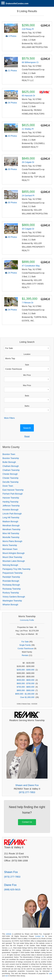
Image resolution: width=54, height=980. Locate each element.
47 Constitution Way (31, 266)
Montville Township (11, 537)
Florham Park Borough (13, 494)
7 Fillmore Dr (28, 303)
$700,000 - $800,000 (26, 687)
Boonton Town (9, 454)
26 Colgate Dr (28, 162)
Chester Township (10, 478)
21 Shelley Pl (28, 129)
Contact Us (27, 822)
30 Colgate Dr (28, 229)
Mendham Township (11, 529)
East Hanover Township (13, 490)
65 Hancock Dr (28, 96)
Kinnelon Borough (10, 510)
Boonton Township (11, 458)
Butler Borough (9, 462)
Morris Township (10, 545)
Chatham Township (11, 470)
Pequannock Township (13, 573)
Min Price (27, 375)
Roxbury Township (11, 593)
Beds (27, 396)
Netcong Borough (10, 565)
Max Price (27, 385)
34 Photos (12, 103)
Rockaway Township (12, 589)
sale (51, 973)
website (9, 934)
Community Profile (27, 620)
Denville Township (11, 482)
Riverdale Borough (11, 581)
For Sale (25, 642)
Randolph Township (11, 577)
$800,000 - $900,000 (26, 690)
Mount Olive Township (12, 557)
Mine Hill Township (11, 533)
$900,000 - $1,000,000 (25, 694)
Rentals (25, 655)
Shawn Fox (11, 872)
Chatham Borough (11, 466)
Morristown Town (10, 549)
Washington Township (12, 601)
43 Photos (12, 136)
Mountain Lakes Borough (14, 561)
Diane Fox (10, 885)
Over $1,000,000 (27, 697)
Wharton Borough (10, 605)
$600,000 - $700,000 (26, 683)
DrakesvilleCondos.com (17, 4)
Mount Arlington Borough (14, 553)
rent (6, 976)
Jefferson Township (11, 506)
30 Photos (12, 169)
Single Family (25, 645)
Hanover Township (11, 498)
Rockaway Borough (11, 585)
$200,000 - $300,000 (26, 670)
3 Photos (12, 36)
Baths (27, 406)
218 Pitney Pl (28, 29)
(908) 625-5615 (12, 889)
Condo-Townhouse (26, 649)
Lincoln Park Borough (12, 514)
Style (27, 365)
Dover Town (8, 486)
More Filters (9, 418)
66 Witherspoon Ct (30, 62)
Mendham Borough (11, 526)
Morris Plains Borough (12, 541)
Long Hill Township (11, 518)
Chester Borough (10, 474)
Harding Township (10, 502)
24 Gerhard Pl (28, 196)
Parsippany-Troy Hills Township (16, 569)
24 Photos (12, 273)
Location (27, 354)
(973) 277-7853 (27, 792)
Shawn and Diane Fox (27, 785)
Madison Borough (10, 522)
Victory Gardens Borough (14, 597)
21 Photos (12, 71)
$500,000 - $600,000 (26, 680)
